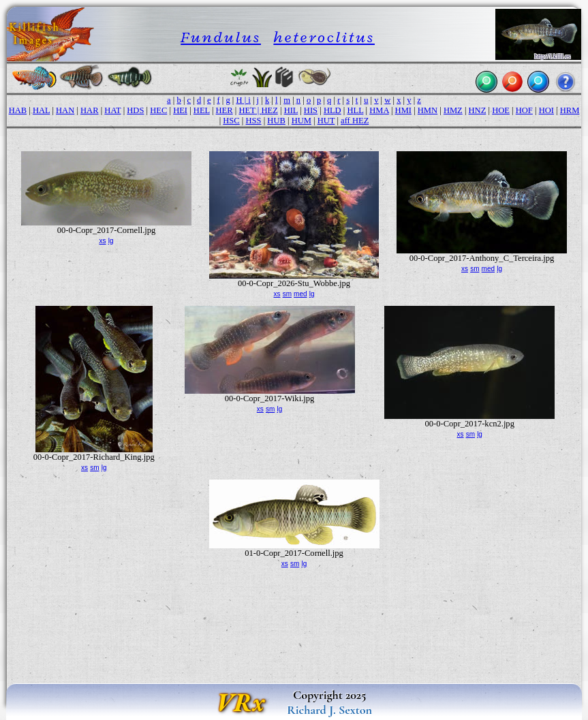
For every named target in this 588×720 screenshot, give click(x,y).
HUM (301, 121)
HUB (276, 121)
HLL (355, 110)
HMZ (453, 110)
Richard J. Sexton (329, 710)
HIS (311, 110)
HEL (202, 110)
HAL (41, 110)
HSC (231, 121)
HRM (570, 110)
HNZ (478, 110)
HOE (501, 110)
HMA (379, 110)
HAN (65, 110)
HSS (254, 121)
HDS (135, 110)
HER (225, 110)
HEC (158, 110)
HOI (546, 110)
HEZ (269, 110)
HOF (524, 110)
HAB (18, 110)
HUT (326, 121)
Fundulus (221, 37)
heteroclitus (324, 37)
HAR (90, 110)
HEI (180, 110)
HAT (112, 110)
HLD (332, 110)
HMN (428, 110)
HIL (291, 110)
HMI (403, 110)
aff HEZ (355, 121)
